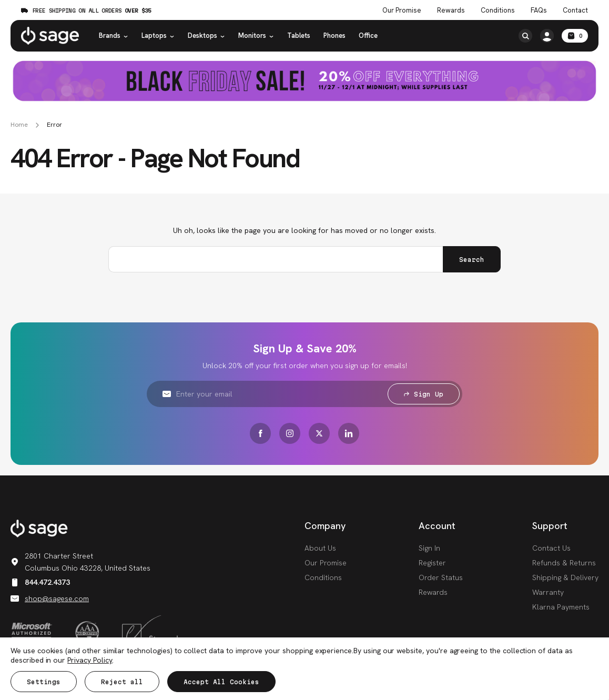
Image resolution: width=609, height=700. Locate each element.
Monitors (256, 35)
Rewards (451, 11)
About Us (320, 548)
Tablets (299, 35)
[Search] (525, 36)
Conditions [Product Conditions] (498, 11)
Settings (44, 682)
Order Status (441, 577)
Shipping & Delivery (565, 577)
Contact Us (551, 548)
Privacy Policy (90, 660)
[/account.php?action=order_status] (547, 36)
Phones (334, 35)
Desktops (206, 35)
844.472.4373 (40, 582)
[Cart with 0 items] (575, 36)
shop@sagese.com (50, 598)
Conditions (323, 577)
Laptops (158, 35)
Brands (114, 35)
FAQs (539, 11)
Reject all (122, 682)
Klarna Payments (561, 607)
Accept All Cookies (221, 682)
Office (368, 35)
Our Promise (326, 563)
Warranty (548, 592)
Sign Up (424, 394)
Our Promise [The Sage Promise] (402, 11)
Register (432, 563)
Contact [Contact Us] (575, 11)
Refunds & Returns (564, 563)
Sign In (429, 548)
